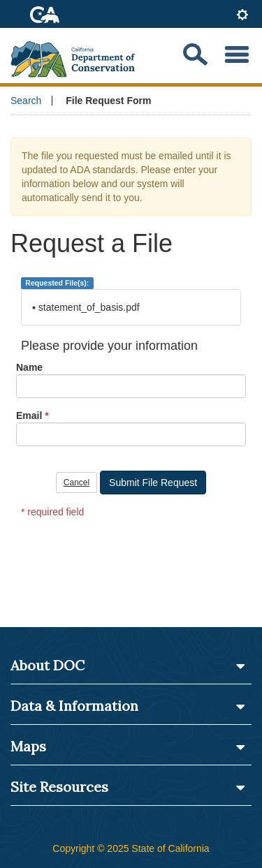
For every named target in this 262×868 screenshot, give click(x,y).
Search (26, 101)
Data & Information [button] (128, 706)
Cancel (77, 483)
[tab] (242, 16)
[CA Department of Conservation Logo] (79, 55)
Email (29, 415)
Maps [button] (128, 746)
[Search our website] (195, 56)
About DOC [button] (128, 665)
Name (29, 367)
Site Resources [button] (128, 787)
